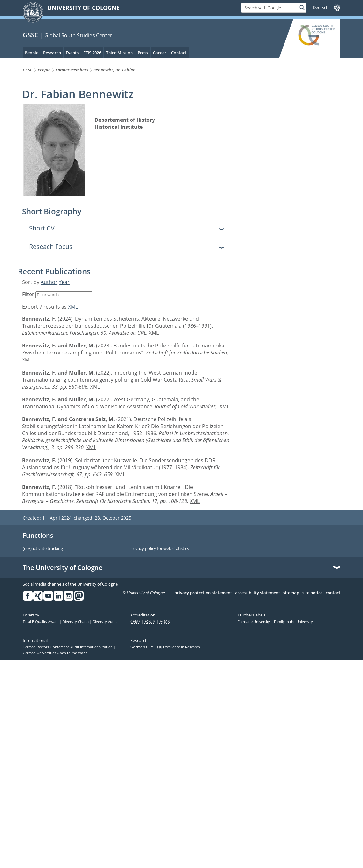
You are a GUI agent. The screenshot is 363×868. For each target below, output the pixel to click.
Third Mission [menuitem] (119, 53)
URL (142, 333)
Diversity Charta (76, 622)
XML (73, 307)
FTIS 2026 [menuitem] (92, 53)
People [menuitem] (32, 53)
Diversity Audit (105, 622)
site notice (312, 593)
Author (49, 282)
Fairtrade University (254, 622)
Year (64, 282)
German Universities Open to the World (55, 653)
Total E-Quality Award (41, 622)
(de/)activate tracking (43, 549)
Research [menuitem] (52, 53)
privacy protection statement (203, 593)
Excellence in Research (178, 647)
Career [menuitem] (160, 53)
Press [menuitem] (143, 53)
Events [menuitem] (72, 53)
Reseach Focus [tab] (51, 247)
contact (333, 593)
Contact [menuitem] (179, 53)
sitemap (291, 593)
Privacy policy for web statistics (160, 549)
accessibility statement (257, 593)
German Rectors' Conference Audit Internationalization (68, 647)
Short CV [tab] (42, 228)
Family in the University (293, 622)
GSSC (31, 35)
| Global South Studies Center (76, 35)
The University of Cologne (63, 568)
